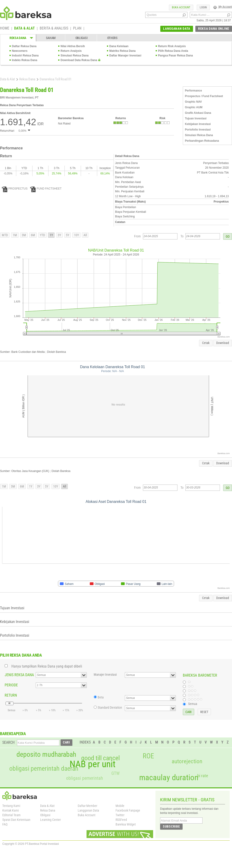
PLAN (77, 29)
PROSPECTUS (15, 189)
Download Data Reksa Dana (79, 60)
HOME (5, 29)
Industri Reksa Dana (25, 56)
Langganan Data (88, 810)
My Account (223, 7)
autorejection (187, 761)
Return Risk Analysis (172, 46)
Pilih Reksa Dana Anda (173, 51)
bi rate (203, 776)
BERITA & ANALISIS (54, 29)
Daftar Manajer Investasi (125, 56)
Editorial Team (11, 815)
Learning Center (50, 820)
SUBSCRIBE (171, 826)
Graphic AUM (194, 107)
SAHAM (51, 38)
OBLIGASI (82, 38)
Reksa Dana (27, 79)
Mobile (120, 806)
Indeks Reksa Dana (24, 60)
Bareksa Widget (126, 824)
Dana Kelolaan (119, 46)
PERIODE (11, 685)
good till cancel (100, 758)
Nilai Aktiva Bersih (73, 46)
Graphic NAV (193, 102)
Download (223, 343)
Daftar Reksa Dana (24, 46)
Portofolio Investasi (198, 130)
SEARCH (8, 742)
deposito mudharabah (46, 754)
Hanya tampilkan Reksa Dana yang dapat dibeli (47, 666)
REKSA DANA (18, 38)
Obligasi (45, 815)
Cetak (206, 343)
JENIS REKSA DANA (19, 675)
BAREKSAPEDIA (13, 734)
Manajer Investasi (105, 675)
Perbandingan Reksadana (202, 141)
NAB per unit (93, 764)
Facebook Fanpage (128, 810)
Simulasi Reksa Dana (75, 56)
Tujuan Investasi (196, 118)
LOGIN (203, 7)
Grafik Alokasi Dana (198, 113)
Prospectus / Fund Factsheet (204, 96)
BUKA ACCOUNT (181, 7)
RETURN (11, 695)
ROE (148, 756)
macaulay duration (169, 778)
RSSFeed (121, 820)
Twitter (120, 815)
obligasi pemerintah (85, 778)
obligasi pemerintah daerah (44, 769)
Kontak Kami (11, 810)
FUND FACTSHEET (46, 189)
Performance (193, 91)
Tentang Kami (11, 806)
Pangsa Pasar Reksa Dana (175, 56)
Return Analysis (71, 51)
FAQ (5, 824)
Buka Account (87, 815)
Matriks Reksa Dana (122, 51)
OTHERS (112, 38)
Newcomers (20, 51)
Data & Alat (7, 79)
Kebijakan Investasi (198, 124)
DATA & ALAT (24, 29)
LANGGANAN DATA (177, 29)
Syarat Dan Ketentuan (16, 820)
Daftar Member (87, 806)
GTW (115, 773)
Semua (193, 704)
